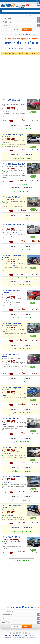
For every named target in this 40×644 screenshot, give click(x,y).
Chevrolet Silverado (26, 129)
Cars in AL (18, 383)
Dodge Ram (26, 192)
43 (17, 609)
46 (26, 609)
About (20, 637)
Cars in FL (17, 250)
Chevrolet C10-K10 (26, 501)
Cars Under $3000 (25, 159)
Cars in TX (16, 129)
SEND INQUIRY (29, 125)
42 (14, 609)
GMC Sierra (26, 383)
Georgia (17, 159)
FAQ (24, 637)
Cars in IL (18, 192)
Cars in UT (19, 562)
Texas (17, 285)
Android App (8, 637)
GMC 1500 (26, 443)
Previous (8, 609)
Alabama (17, 219)
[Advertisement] (20, 585)
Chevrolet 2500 (26, 250)
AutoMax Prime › (18, 266)
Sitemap (15, 637)
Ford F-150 (26, 562)
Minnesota (17, 533)
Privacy (28, 637)
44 (20, 609)
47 (29, 609)
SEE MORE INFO (14, 125)
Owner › (9, 111)
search (27, 29)
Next (36, 609)
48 (32, 609)
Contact (33, 637)
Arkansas (17, 472)
